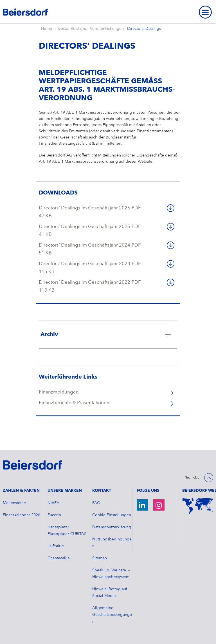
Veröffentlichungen (107, 29)
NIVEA (53, 503)
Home (47, 29)
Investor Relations (71, 29)
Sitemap (100, 558)
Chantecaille (59, 558)
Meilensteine (14, 503)
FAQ (96, 503)
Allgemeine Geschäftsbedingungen (112, 615)
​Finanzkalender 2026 (22, 515)
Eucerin (54, 515)
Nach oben (193, 478)
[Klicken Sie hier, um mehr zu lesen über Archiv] (108, 335)
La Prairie (56, 546)
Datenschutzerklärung (112, 527)
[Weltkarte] (198, 506)
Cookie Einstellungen (112, 515)
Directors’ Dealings (144, 29)
